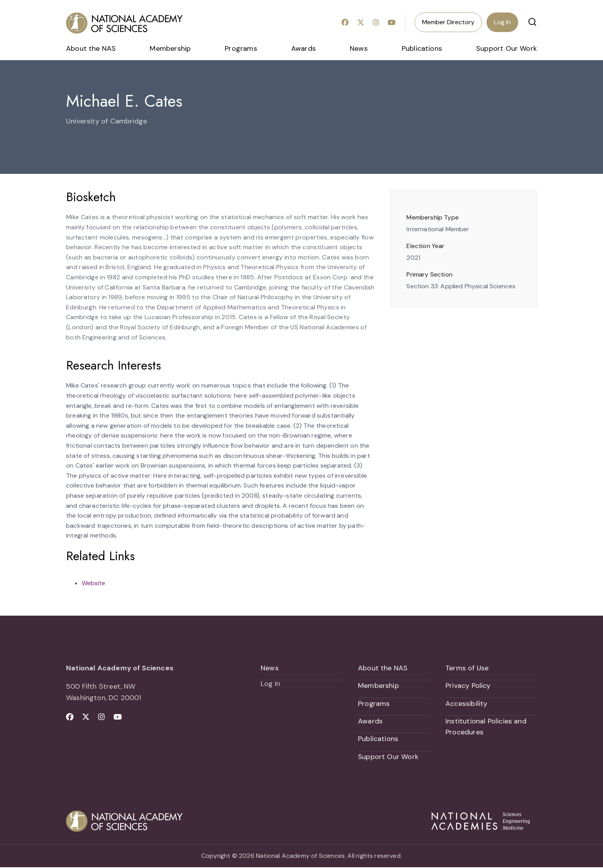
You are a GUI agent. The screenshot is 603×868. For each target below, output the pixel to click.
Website (93, 583)
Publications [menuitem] (422, 48)
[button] (532, 22)
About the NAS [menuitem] (91, 48)
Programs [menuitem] (241, 48)
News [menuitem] (359, 48)
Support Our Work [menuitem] (506, 48)
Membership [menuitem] (170, 48)
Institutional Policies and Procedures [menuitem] (486, 727)
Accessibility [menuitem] (466, 704)
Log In (502, 22)
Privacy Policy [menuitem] (468, 686)
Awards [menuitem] (303, 48)
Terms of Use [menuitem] (467, 668)
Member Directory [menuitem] (448, 22)
